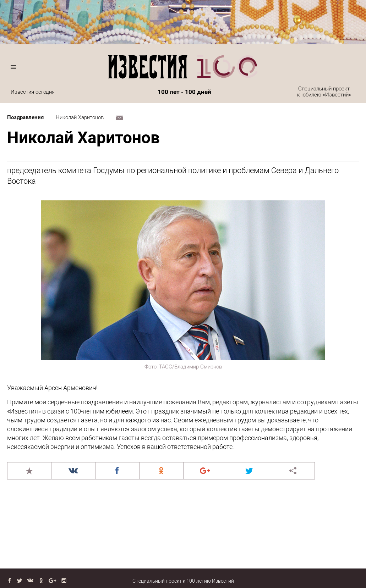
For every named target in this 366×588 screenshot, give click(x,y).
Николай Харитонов (80, 117)
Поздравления (25, 117)
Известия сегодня (33, 92)
